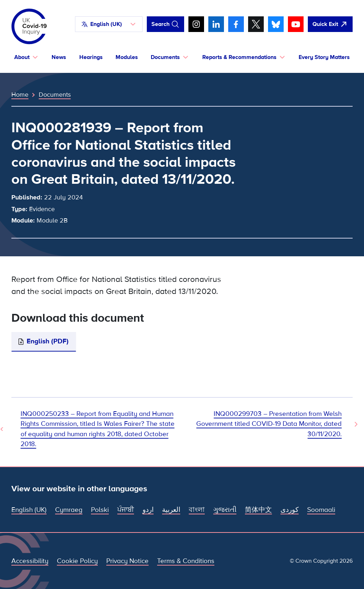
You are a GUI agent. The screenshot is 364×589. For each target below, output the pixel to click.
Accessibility (30, 561)
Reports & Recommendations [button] (239, 57)
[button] (109, 24)
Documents (55, 95)
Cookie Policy (77, 561)
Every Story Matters (324, 57)
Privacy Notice (127, 561)
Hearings (91, 57)
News (59, 57)
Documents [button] (165, 57)
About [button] (22, 57)
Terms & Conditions (186, 561)
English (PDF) (48, 341)
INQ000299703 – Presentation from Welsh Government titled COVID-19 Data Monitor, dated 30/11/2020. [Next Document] (269, 424)
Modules (127, 57)
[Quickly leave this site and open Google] (330, 24)
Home (20, 95)
